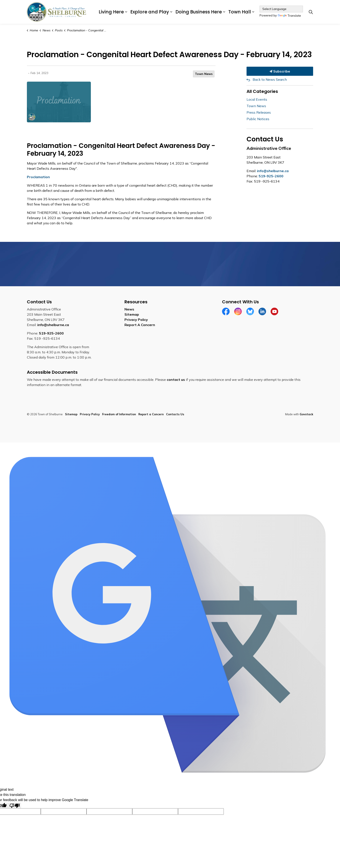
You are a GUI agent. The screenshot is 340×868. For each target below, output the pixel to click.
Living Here (111, 12)
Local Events (257, 99)
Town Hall (240, 12)
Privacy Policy (136, 320)
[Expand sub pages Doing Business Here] (224, 12)
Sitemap (132, 314)
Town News (204, 74)
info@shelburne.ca (273, 171)
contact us (176, 380)
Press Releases (259, 112)
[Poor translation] (15, 806)
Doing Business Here (199, 12)
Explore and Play (150, 12)
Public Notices (258, 119)
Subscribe (280, 71)
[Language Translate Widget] (281, 9)
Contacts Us (175, 414)
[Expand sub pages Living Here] (126, 12)
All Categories (262, 91)
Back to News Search (270, 79)
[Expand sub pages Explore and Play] (171, 12)
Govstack (306, 414)
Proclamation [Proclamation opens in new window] (38, 177)
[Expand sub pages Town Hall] (253, 12)
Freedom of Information (119, 414)
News (129, 309)
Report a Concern (151, 414)
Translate (289, 16)
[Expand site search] (311, 12)
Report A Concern (140, 325)
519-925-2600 (271, 176)
